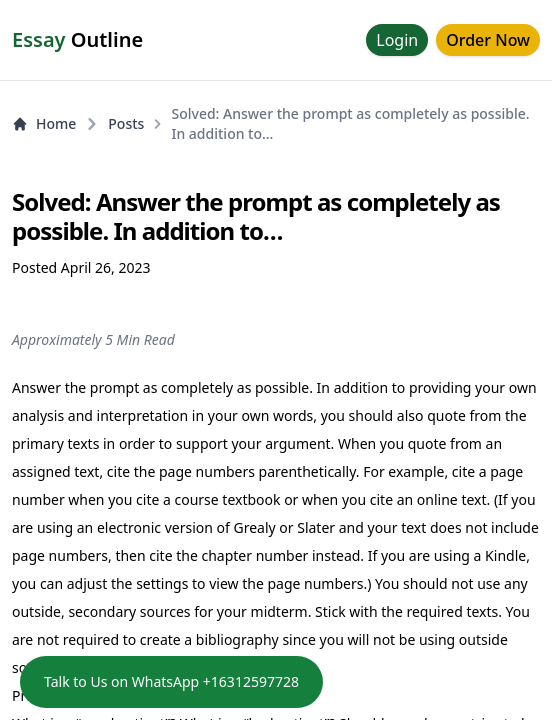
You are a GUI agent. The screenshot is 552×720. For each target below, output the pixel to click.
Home (44, 123)
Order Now (488, 40)
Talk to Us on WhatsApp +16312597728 (171, 681)
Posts (126, 123)
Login (397, 40)
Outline (77, 39)
